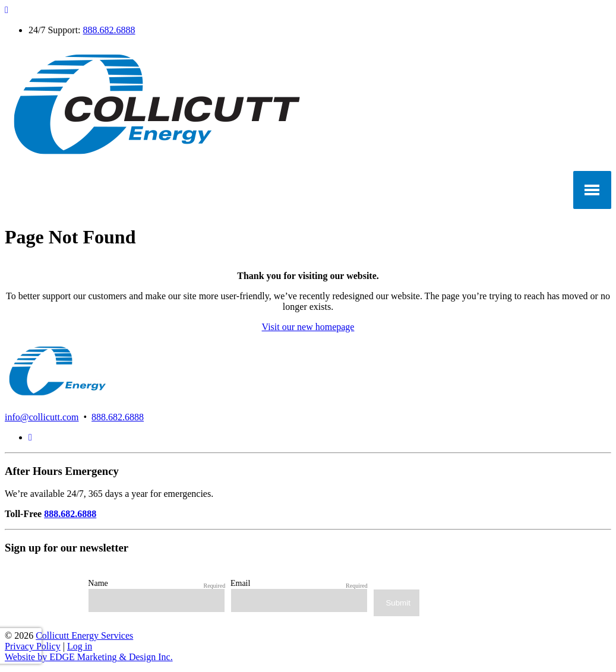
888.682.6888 (109, 30)
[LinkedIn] (30, 437)
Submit (398, 603)
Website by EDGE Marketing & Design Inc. (89, 657)
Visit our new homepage (308, 327)
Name (98, 583)
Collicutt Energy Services (84, 635)
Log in (80, 646)
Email (240, 583)
